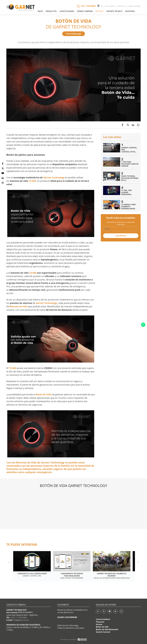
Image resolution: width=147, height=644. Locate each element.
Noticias (99, 11)
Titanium (100, 622)
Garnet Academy (134, 6)
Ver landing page (74, 34)
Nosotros (130, 11)
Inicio (40, 11)
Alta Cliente (110, 6)
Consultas (121, 6)
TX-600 (32, 181)
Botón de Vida (102, 627)
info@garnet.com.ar (21, 620)
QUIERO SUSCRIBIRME (67, 617)
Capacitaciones (67, 11)
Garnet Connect (103, 632)
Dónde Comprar (85, 11)
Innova (99, 624)
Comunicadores (103, 619)
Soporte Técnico (114, 11)
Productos (51, 11)
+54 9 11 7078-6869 (19, 618)
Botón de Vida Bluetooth (107, 629)
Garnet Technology (54, 177)
